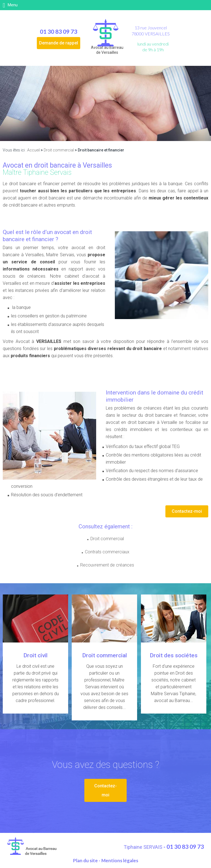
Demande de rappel (59, 43)
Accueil (34, 150)
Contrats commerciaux (107, 552)
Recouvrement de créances (107, 565)
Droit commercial (59, 150)
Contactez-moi (187, 511)
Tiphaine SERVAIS (144, 846)
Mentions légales (120, 860)
